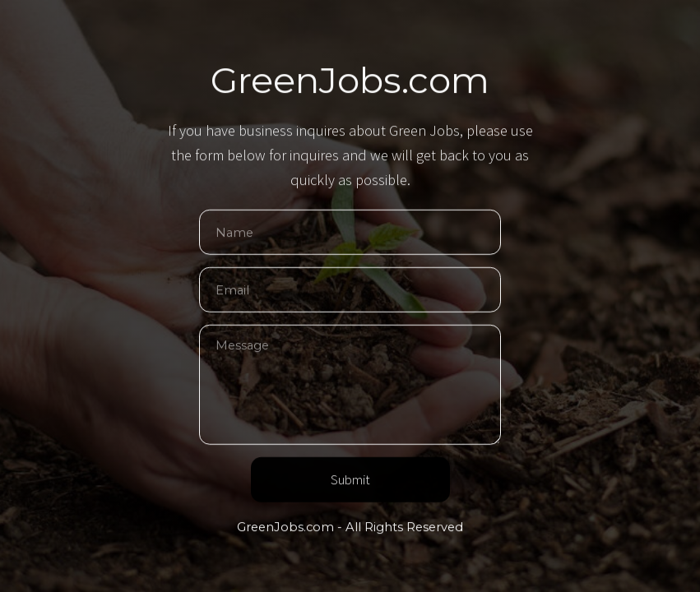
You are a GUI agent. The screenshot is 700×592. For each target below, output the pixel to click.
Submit (350, 481)
